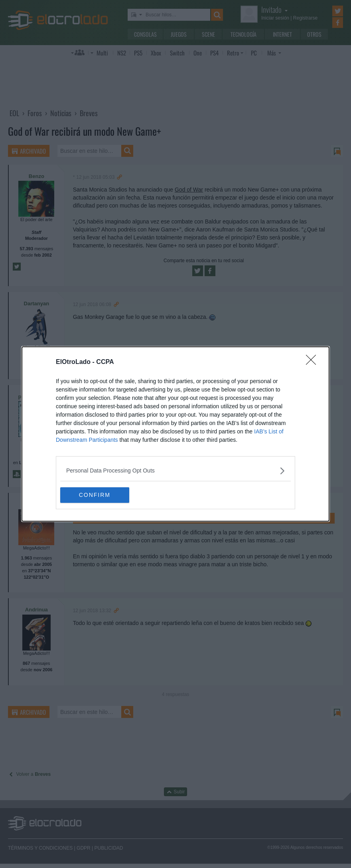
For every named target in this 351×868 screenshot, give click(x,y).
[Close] (314, 362)
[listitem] (175, 471)
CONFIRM (98, 495)
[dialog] (175, 434)
